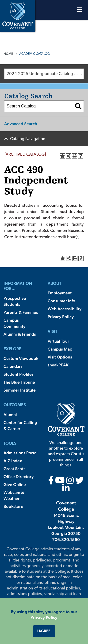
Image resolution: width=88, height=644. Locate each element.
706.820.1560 (66, 539)
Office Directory (19, 477)
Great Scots (14, 469)
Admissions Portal (21, 453)
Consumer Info (61, 301)
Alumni (10, 415)
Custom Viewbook (21, 358)
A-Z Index (13, 461)
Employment (60, 293)
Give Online (15, 484)
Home (8, 54)
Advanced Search (21, 124)
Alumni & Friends (20, 334)
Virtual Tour (58, 341)
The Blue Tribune (19, 382)
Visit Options (60, 357)
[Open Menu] (80, 11)
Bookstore (13, 506)
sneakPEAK (58, 365)
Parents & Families (21, 312)
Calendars (13, 366)
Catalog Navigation (28, 139)
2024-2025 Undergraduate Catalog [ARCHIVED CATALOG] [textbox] (45, 74)
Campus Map (60, 349)
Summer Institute (20, 390)
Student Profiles (19, 374)
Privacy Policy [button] (44, 618)
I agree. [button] (44, 631)
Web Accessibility (65, 309)
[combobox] (44, 74)
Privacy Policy (61, 317)
